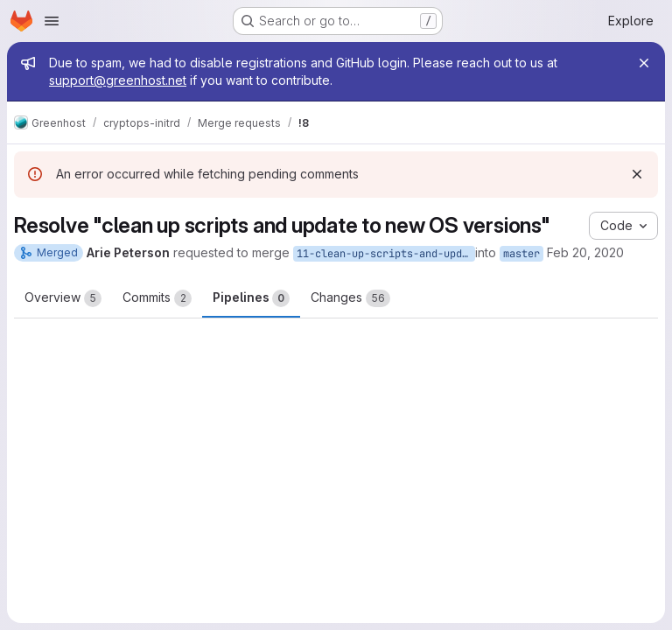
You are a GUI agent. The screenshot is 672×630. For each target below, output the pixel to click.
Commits (157, 298)
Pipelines (251, 298)
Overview (63, 298)
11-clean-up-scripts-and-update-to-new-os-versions (386, 254)
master (521, 254)
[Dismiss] (637, 174)
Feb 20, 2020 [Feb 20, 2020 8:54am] (585, 252)
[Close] (644, 63)
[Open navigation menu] (52, 21)
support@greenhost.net (118, 80)
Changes (350, 298)
